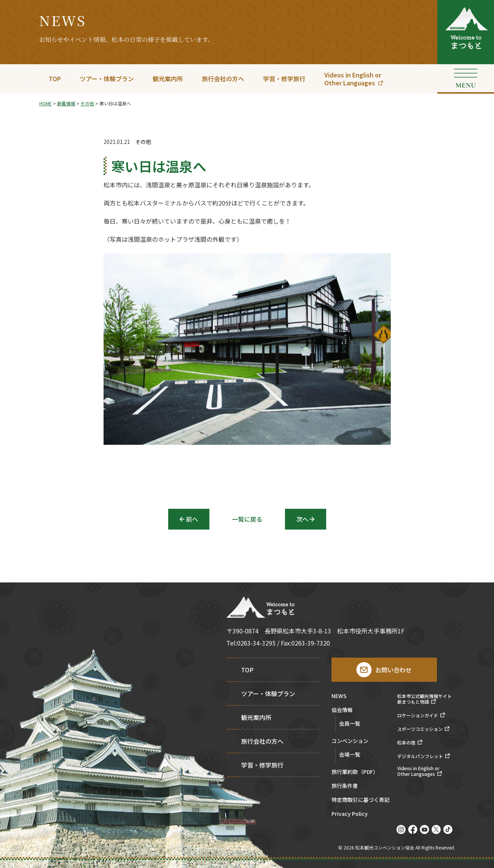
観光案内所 (168, 79)
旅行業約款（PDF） (355, 772)
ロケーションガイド (418, 715)
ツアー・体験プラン (107, 79)
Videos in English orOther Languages (353, 79)
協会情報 (342, 710)
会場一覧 (350, 754)
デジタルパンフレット (420, 756)
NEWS (339, 696)
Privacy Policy (350, 814)
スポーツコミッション (420, 729)
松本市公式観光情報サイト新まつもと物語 (424, 699)
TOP (55, 79)
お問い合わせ (393, 670)
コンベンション (350, 741)
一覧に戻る (247, 519)
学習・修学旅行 (284, 79)
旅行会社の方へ (223, 79)
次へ (302, 519)
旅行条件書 (345, 786)
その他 (143, 142)
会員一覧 (350, 723)
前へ (192, 519)
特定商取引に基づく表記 (361, 800)
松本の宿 (406, 743)
